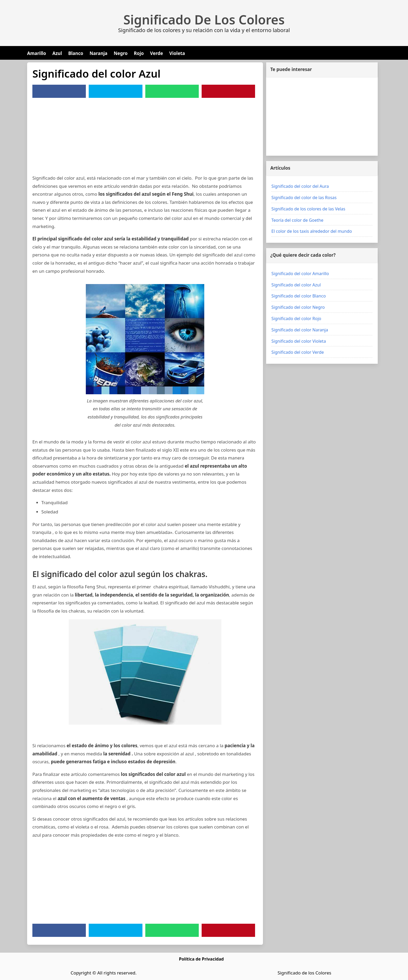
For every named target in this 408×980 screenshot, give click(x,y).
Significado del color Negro (298, 307)
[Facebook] (59, 91)
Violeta (177, 53)
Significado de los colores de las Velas (308, 209)
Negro (121, 53)
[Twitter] (116, 91)
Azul (57, 53)
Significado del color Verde (298, 352)
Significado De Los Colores (204, 20)
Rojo (139, 53)
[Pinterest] (228, 91)
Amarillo (37, 53)
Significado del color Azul (296, 285)
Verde (156, 53)
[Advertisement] (145, 137)
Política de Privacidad (201, 959)
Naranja (98, 53)
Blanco (76, 53)
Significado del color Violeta (299, 341)
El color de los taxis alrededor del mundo (312, 231)
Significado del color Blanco (299, 296)
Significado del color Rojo (296, 319)
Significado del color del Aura (300, 186)
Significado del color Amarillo (300, 274)
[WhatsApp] (172, 91)
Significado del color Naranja (300, 330)
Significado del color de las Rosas (304, 198)
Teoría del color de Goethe (297, 220)
